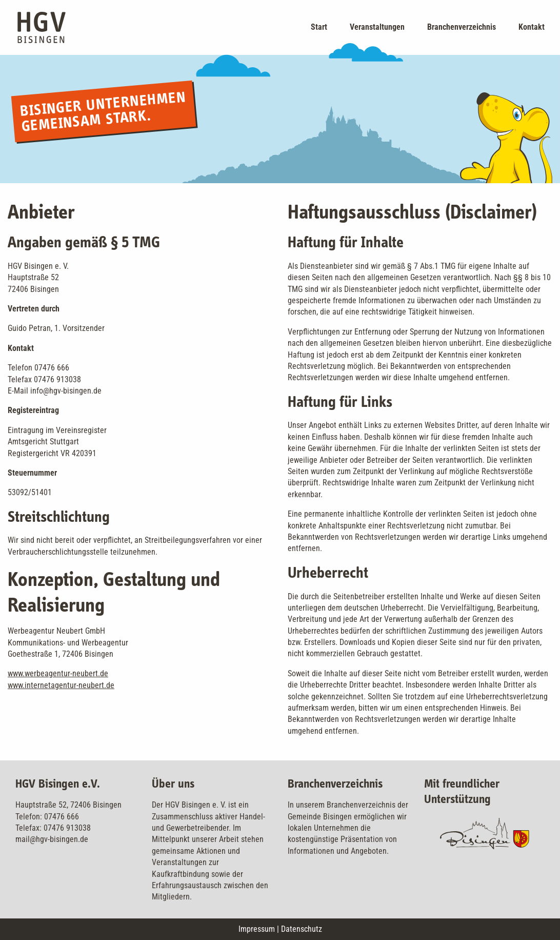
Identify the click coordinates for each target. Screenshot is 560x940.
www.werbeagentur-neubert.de (58, 673)
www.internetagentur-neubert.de (61, 685)
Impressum (257, 929)
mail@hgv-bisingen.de (52, 839)
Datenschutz (302, 929)
